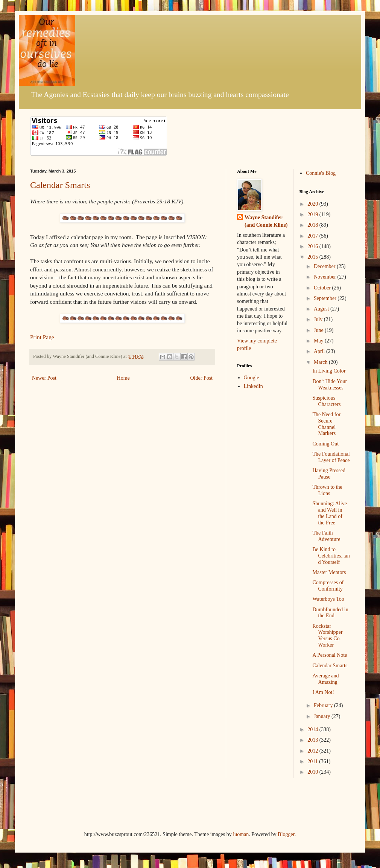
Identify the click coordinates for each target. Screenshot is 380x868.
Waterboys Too (328, 599)
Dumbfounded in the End (330, 613)
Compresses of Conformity (328, 586)
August (322, 309)
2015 (313, 257)
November (326, 277)
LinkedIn (253, 386)
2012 (313, 751)
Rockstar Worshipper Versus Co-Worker (327, 635)
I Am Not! (323, 692)
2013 (313, 740)
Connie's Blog (321, 173)
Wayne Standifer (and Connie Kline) (266, 221)
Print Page (42, 337)
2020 (313, 204)
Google (252, 378)
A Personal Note (330, 655)
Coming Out (325, 444)
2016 (313, 246)
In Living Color (329, 371)
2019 (313, 214)
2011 (313, 761)
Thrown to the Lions (327, 490)
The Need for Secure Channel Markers (326, 424)
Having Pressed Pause (329, 474)
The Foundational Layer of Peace (331, 457)
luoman (241, 834)
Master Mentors (329, 572)
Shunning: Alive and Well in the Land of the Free (329, 513)
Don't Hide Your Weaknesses (330, 385)
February (324, 705)
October (323, 288)
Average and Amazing (325, 679)
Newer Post (44, 378)
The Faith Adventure (326, 536)
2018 (313, 225)
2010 (313, 772)
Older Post (202, 378)
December (325, 266)
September (326, 298)
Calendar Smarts (60, 185)
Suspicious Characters (326, 401)
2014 (313, 729)
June (319, 330)
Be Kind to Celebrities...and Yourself (331, 556)
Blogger (286, 834)
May (319, 341)
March (321, 362)
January (323, 716)
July (319, 319)
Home (123, 378)
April (320, 351)
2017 (313, 236)
